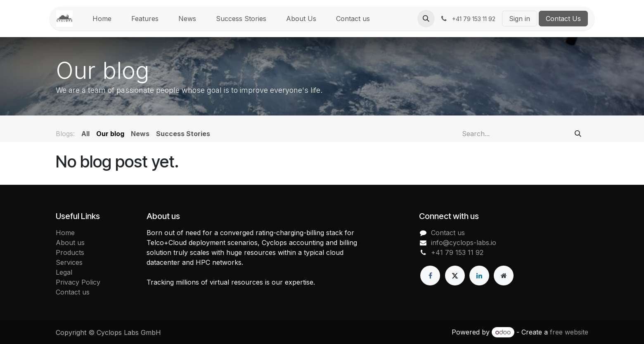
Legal (64, 272)
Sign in (520, 19)
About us (70, 243)
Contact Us (563, 19)
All (85, 134)
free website (569, 332)
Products (70, 252)
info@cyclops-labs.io (464, 243)
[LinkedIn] (479, 276)
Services (69, 262)
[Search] (578, 134)
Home (65, 233)
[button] (426, 19)
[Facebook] (430, 276)
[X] (455, 276)
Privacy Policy (78, 282)
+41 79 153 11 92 (457, 252)
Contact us (73, 292)
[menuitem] (102, 19)
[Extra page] (504, 276)
